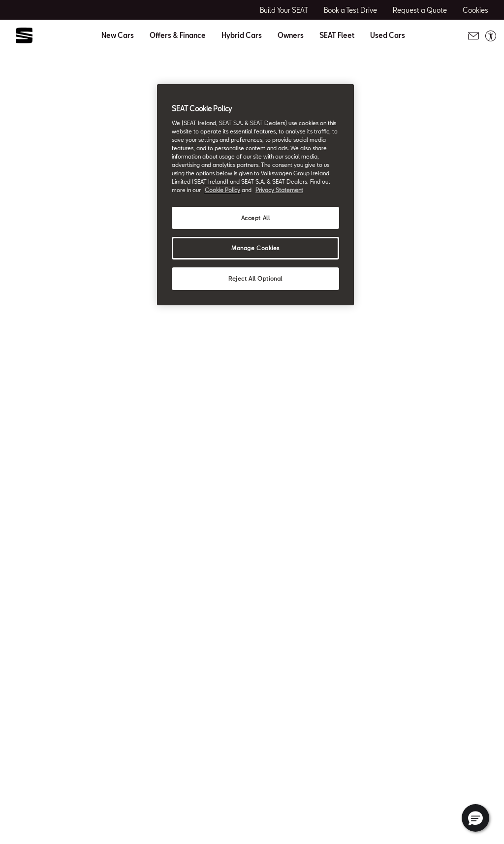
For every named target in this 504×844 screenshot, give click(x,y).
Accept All (256, 218)
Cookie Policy (222, 190)
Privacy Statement (279, 190)
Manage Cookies (255, 248)
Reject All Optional (255, 278)
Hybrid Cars (242, 35)
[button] (475, 818)
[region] (255, 195)
